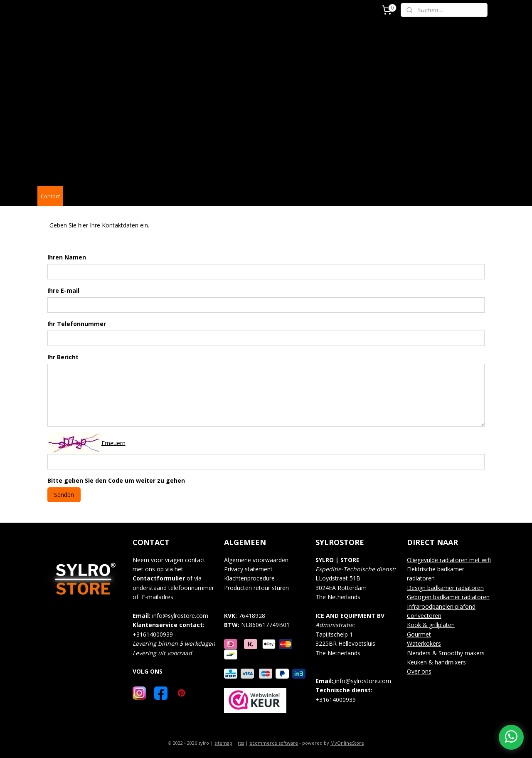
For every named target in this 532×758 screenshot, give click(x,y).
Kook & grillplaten (431, 625)
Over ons (419, 671)
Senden (64, 494)
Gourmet (419, 634)
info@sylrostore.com (180, 616)
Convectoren (424, 616)
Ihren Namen (67, 257)
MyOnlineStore (347, 743)
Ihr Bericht (63, 357)
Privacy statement (248, 569)
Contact (50, 196)
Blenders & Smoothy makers (446, 653)
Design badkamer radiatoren (445, 588)
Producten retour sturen (256, 588)
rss (241, 743)
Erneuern (113, 443)
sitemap (223, 743)
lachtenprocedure (252, 578)
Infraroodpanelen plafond (441, 606)
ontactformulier (161, 578)
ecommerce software (274, 743)
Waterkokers (424, 643)
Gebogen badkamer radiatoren (448, 597)
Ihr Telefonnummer (77, 324)
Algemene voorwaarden (256, 560)
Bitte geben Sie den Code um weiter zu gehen (116, 480)
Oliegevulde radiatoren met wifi (449, 560)
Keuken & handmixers (436, 662)
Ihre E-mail (63, 290)
